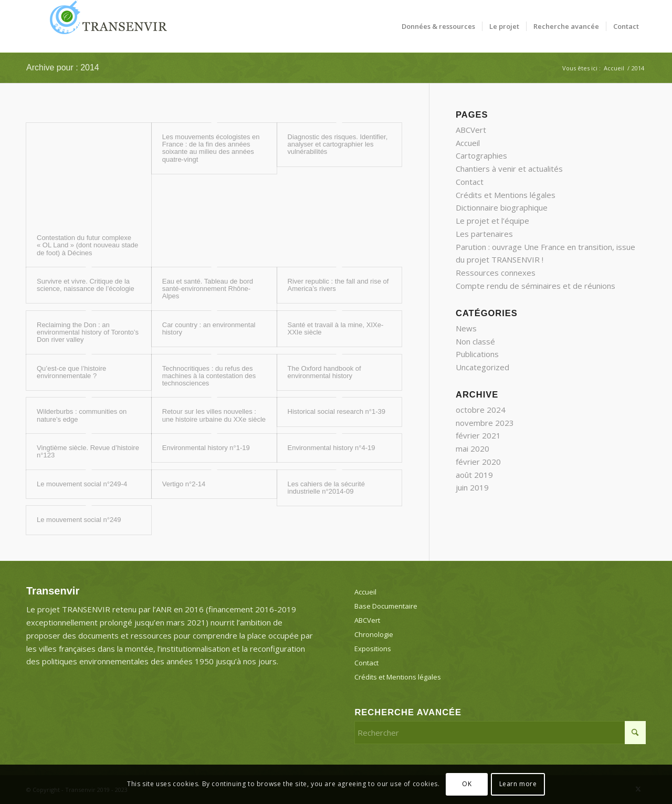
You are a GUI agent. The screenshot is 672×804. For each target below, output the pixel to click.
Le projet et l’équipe (492, 221)
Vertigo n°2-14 (184, 484)
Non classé (475, 341)
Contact (470, 182)
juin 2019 (472, 487)
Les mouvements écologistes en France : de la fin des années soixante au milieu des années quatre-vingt (211, 148)
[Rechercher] (500, 733)
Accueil (468, 143)
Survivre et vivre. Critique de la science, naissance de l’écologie (86, 285)
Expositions (373, 649)
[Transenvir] (105, 26)
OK (467, 784)
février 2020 (478, 462)
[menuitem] (438, 26)
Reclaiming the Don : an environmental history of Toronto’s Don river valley (88, 332)
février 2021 (478, 435)
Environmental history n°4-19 (332, 448)
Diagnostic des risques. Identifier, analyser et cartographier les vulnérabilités (338, 144)
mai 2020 (472, 448)
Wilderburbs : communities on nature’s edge (82, 415)
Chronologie (374, 634)
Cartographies (481, 155)
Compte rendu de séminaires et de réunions (535, 286)
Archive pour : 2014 (63, 67)
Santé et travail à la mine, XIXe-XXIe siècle (336, 328)
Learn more (518, 784)
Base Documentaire (386, 606)
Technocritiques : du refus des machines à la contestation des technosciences (209, 376)
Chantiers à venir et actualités (509, 169)
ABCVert (471, 130)
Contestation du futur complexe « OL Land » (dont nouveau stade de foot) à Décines (87, 245)
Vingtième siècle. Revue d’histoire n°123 (88, 451)
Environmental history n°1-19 (206, 448)
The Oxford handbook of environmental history (324, 372)
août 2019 (474, 475)
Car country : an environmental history (209, 328)
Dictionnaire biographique (502, 207)
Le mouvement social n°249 (79, 520)
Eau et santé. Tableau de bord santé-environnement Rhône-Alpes (208, 289)
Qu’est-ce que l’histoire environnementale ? (71, 372)
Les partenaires (484, 234)
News (466, 328)
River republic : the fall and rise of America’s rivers (338, 285)
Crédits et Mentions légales (506, 195)
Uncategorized (482, 367)
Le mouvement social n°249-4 (82, 484)
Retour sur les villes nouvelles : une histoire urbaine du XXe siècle (214, 415)
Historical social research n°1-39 (337, 411)
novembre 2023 (485, 423)
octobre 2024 (481, 410)
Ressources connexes (496, 273)
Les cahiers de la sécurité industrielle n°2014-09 (326, 488)
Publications (477, 354)
